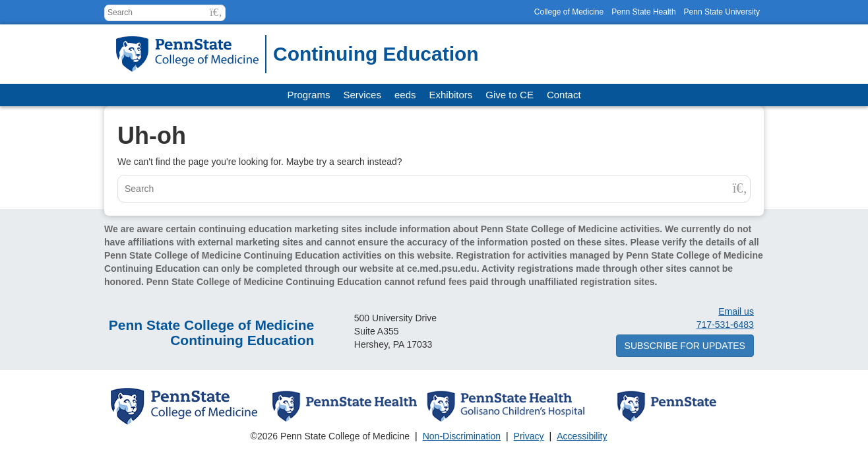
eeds (405, 95)
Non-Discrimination (462, 436)
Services (362, 95)
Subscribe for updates (685, 346)
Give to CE (510, 95)
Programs (308, 95)
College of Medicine (569, 12)
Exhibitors (451, 95)
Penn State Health (643, 12)
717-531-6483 (725, 325)
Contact (564, 95)
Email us (736, 311)
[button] (216, 12)
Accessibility (582, 436)
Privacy (529, 436)
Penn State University (722, 12)
